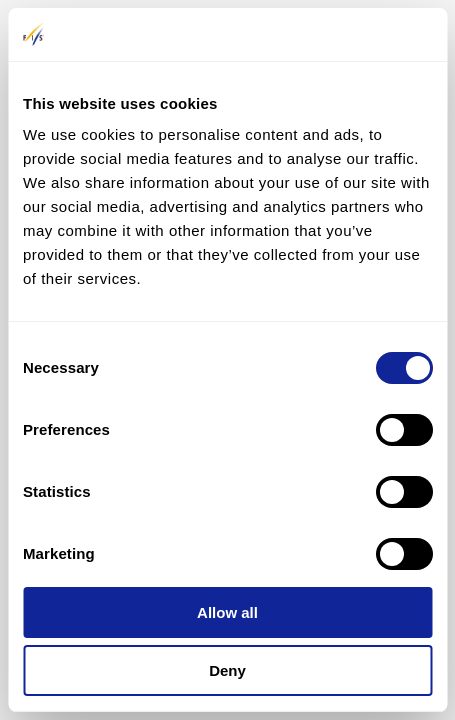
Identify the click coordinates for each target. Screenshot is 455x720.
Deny (227, 670)
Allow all (227, 612)
